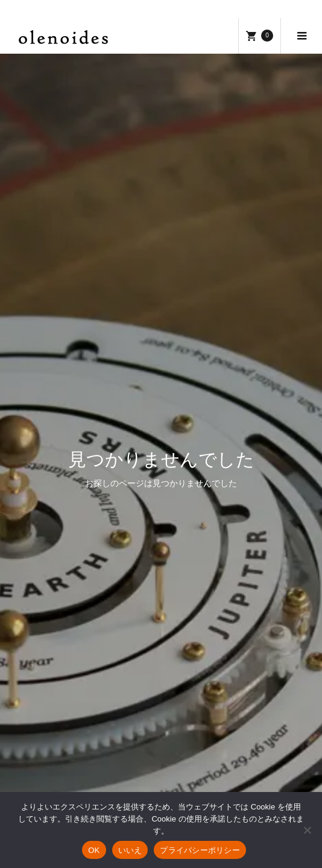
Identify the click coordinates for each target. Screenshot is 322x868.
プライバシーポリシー (200, 850)
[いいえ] (307, 830)
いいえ (130, 850)
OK (94, 850)
